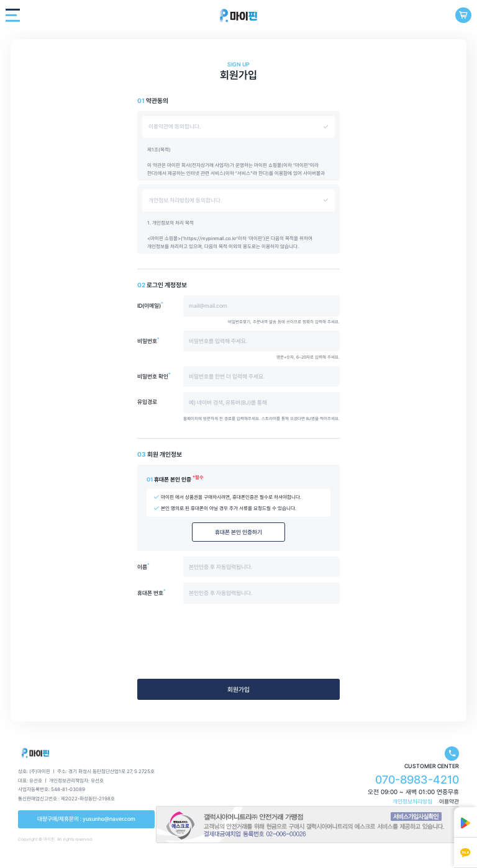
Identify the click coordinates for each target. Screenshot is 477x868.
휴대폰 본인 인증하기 (238, 532)
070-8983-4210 (417, 780)
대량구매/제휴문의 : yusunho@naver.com (86, 819)
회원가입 (238, 689)
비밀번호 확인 (154, 376)
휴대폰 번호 (152, 593)
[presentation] (238, 643)
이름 (143, 567)
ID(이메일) (150, 306)
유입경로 (147, 402)
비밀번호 (148, 341)
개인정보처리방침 (412, 801)
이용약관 (449, 801)
